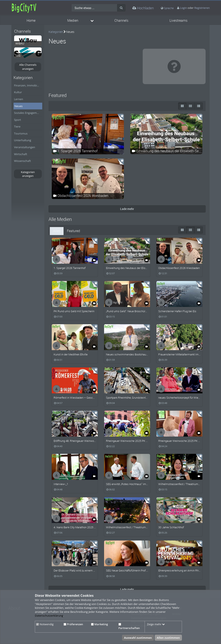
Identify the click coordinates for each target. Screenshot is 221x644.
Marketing (99, 624)
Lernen (18, 99)
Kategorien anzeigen (28, 174)
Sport (17, 120)
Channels (121, 21)
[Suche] (121, 8)
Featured (73, 231)
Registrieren (202, 8)
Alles (57, 231)
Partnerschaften (129, 627)
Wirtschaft (20, 154)
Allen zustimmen (168, 638)
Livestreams (178, 21)
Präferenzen (73, 624)
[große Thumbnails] (182, 106)
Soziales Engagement (27, 113)
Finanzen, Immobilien (28, 85)
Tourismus (21, 133)
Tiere (17, 126)
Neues (18, 106)
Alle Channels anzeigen (28, 67)
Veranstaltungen (24, 147)
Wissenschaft (22, 161)
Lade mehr (127, 209)
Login (183, 8)
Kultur (18, 92)
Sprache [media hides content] (167, 8)
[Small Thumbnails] (190, 106)
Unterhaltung (22, 140)
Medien (73, 21)
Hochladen (143, 8)
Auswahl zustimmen (138, 638)
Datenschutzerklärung (49, 616)
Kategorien (56, 32)
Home (31, 21)
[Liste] (199, 106)
